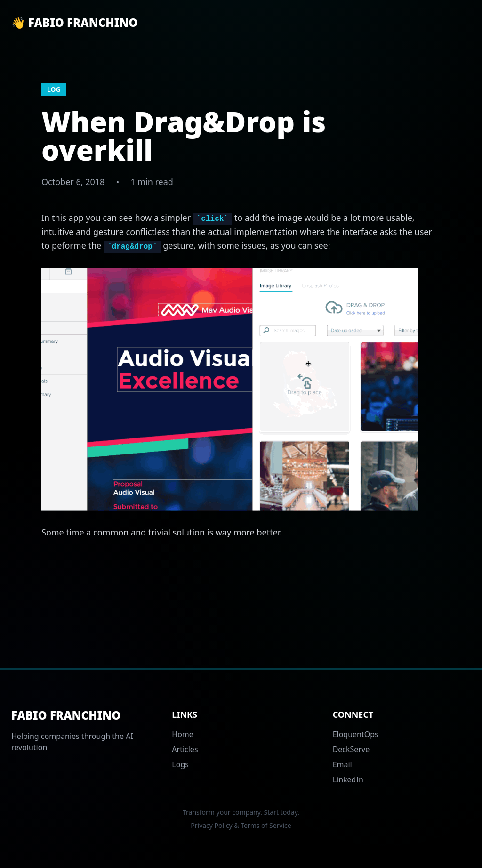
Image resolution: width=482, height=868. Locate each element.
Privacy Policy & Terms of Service (241, 825)
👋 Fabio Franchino (74, 23)
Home (183, 734)
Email (342, 764)
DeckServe (351, 749)
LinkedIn (348, 779)
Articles (185, 749)
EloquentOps (356, 734)
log (54, 89)
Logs (180, 764)
